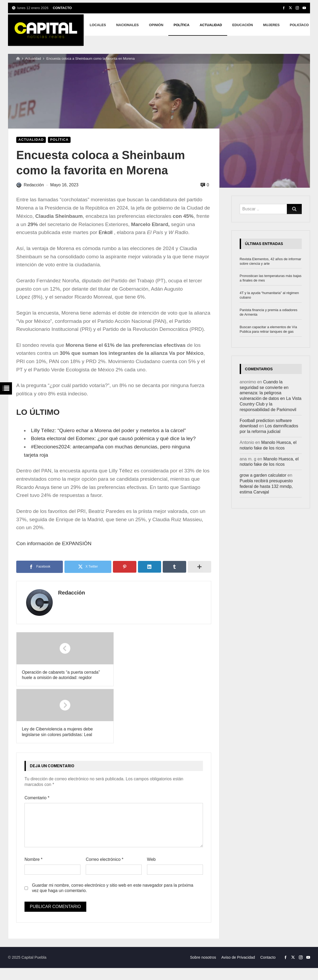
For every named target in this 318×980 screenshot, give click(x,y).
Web (151, 803)
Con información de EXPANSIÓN (54, 543)
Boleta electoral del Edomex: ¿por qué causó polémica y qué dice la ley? (113, 438)
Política (59, 140)
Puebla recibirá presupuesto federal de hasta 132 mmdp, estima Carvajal (266, 486)
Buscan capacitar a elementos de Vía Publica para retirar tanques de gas (268, 329)
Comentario (37, 741)
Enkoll (105, 232)
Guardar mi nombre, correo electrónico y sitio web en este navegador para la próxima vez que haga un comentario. (113, 831)
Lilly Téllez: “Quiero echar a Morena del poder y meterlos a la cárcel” (108, 430)
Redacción (70, 593)
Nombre (34, 803)
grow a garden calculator (263, 475)
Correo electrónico (105, 803)
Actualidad (33, 59)
